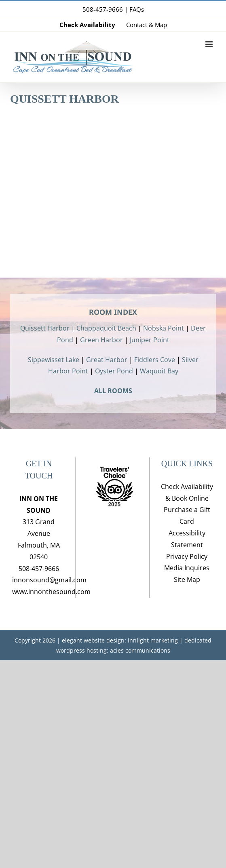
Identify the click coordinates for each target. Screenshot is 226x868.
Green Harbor (101, 340)
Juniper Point (150, 340)
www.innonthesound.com (51, 592)
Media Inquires (187, 568)
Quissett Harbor (45, 328)
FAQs (137, 9)
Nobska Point (164, 328)
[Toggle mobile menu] (210, 44)
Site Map (187, 579)
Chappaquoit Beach (106, 328)
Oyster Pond (114, 371)
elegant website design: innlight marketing (120, 640)
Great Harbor (107, 360)
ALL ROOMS (113, 391)
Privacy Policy (187, 556)
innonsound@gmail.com (49, 580)
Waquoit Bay (159, 371)
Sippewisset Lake (54, 360)
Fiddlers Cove (155, 360)
